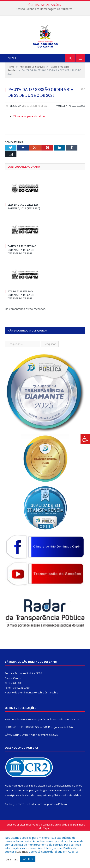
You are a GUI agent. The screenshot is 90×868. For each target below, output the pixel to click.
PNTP (21, 829)
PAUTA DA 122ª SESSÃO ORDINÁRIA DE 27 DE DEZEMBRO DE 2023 (22, 274)
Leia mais (22, 852)
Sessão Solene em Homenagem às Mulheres (44, 9)
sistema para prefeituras (52, 810)
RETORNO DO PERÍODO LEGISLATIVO (26, 752)
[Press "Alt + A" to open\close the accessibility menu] (85, 439)
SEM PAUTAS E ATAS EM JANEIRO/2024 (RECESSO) (24, 231)
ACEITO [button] (28, 859)
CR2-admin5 (16, 131)
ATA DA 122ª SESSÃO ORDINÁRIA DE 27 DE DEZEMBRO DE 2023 (21, 320)
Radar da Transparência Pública (48, 829)
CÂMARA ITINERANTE (17, 760)
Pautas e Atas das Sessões (70, 131)
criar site (28, 810)
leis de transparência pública (44, 820)
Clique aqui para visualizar (29, 141)
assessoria (17, 815)
